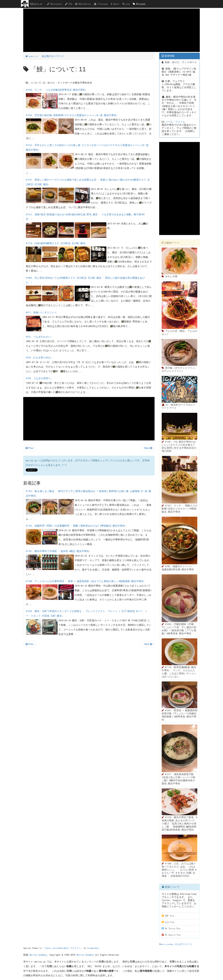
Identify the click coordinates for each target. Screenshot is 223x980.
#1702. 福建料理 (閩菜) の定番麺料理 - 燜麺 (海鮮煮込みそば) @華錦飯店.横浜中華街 (75, 526)
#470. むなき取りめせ (38, 358)
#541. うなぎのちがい (38, 337)
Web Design (85, 4)
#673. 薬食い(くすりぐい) (41, 312)
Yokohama (103, 4)
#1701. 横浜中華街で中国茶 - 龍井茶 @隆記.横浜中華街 (57, 551)
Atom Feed (168, 922)
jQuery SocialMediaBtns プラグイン (63, 948)
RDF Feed (168, 916)
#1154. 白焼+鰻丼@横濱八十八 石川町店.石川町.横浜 (56, 243)
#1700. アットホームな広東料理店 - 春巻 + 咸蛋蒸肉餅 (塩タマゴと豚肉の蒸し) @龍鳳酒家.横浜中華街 (85, 581)
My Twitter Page (171, 928)
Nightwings (56, 4)
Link (128, 4)
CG (70, 4)
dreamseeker (93, 948)
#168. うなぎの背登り (38, 378)
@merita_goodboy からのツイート (176, 944)
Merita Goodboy (38, 955)
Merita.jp (36, 4)
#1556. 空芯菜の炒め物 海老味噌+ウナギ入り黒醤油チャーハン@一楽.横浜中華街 (71, 115)
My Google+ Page (171, 935)
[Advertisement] (111, 35)
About (116, 4)
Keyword (141, 4)
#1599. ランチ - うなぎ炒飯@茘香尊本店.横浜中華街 (56, 90)
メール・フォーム (175, 122)
